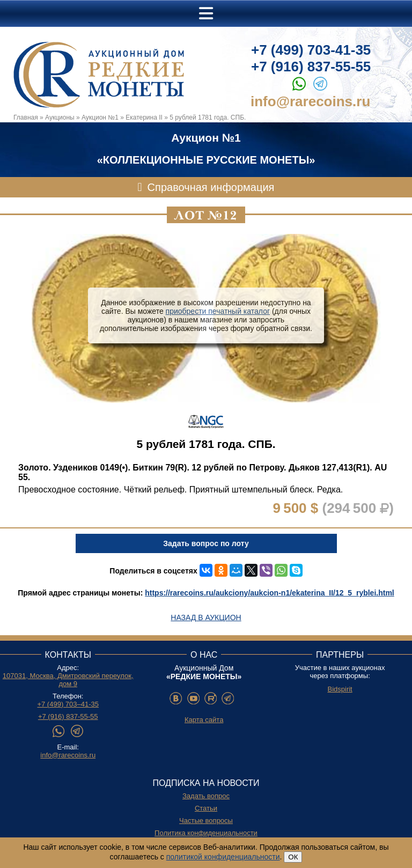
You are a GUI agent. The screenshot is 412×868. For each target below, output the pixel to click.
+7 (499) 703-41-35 (311, 50)
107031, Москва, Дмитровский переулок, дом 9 (68, 680)
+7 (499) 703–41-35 (68, 704)
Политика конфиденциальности (206, 833)
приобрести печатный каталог (218, 311)
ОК (293, 857)
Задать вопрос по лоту (206, 543)
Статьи (206, 808)
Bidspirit (340, 689)
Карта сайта (204, 720)
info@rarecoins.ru (310, 101)
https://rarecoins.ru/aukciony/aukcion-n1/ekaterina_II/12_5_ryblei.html (270, 593)
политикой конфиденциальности (223, 857)
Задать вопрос (206, 796)
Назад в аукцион (206, 617)
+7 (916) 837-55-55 (311, 67)
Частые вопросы (206, 821)
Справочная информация (211, 187)
